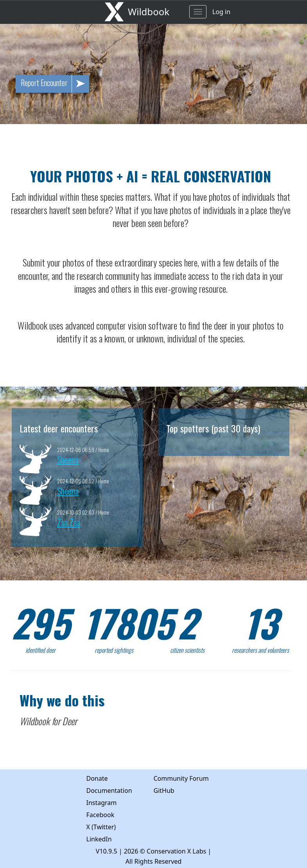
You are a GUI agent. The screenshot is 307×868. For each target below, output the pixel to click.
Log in (221, 12)
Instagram (102, 803)
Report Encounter (55, 84)
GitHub (164, 791)
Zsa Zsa (69, 522)
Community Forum (181, 778)
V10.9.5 (107, 851)
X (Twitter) (101, 827)
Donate (97, 778)
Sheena (68, 459)
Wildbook (149, 12)
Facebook (101, 815)
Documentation (109, 791)
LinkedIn (99, 839)
